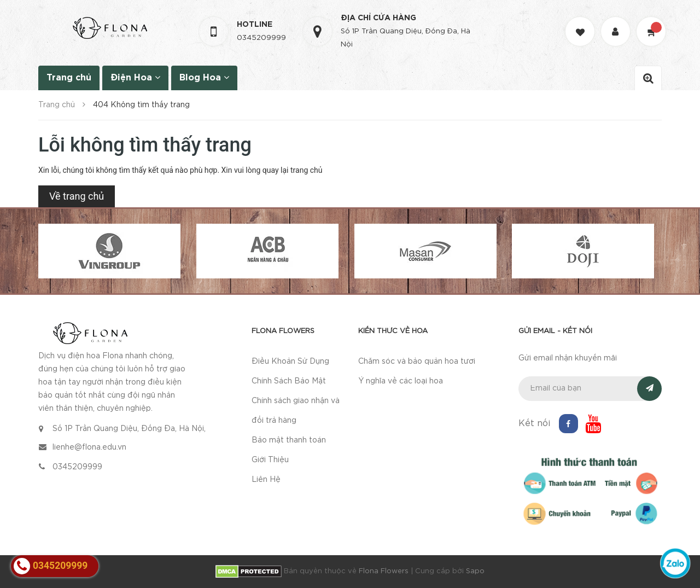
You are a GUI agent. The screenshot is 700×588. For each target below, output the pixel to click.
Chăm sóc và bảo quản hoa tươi (417, 362)
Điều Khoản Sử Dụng (290, 362)
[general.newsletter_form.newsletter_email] (590, 389)
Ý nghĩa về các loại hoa (401, 381)
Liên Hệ (266, 480)
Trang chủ (69, 78)
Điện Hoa (135, 77)
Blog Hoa (204, 77)
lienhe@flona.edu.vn (89, 447)
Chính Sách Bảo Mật (289, 381)
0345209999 (261, 38)
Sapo (475, 571)
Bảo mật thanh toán (289, 440)
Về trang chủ (77, 196)
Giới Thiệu (270, 460)
